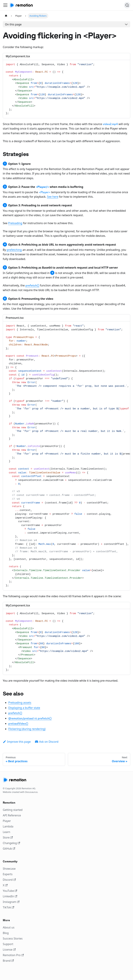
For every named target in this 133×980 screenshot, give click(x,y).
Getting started (13, 810)
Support (8, 944)
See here (53, 197)
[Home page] (6, 16)
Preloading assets (20, 703)
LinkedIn (10, 896)
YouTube (10, 891)
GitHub (9, 849)
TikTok (8, 907)
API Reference (12, 815)
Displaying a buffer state (24, 708)
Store (8, 837)
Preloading (15, 223)
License (9, 950)
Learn (6, 832)
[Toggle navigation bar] (5, 5)
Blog (6, 933)
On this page (13, 24)
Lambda (8, 826)
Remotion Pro (13, 955)
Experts (8, 874)
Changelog (11, 843)
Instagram (11, 902)
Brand (8, 961)
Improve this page (17, 742)
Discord (9, 880)
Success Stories (13, 938)
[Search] (127, 5)
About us (9, 927)
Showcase (9, 869)
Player (7, 821)
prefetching (14, 250)
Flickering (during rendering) (27, 729)
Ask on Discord (47, 742)
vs (30, 718)
